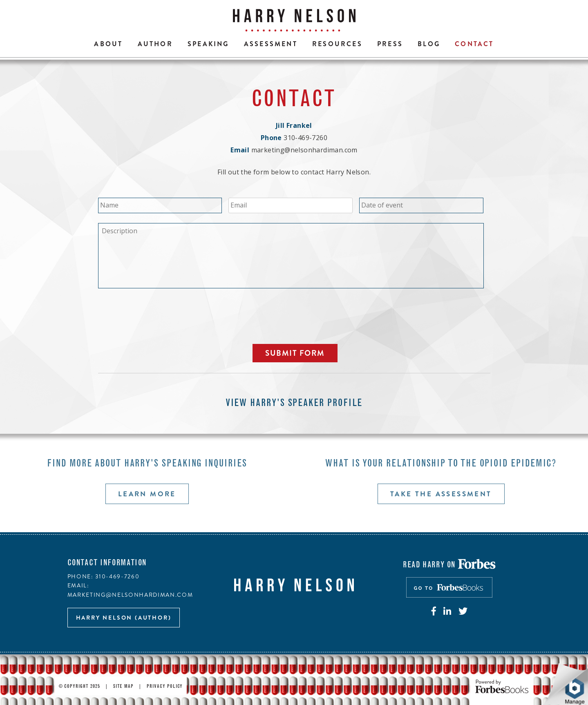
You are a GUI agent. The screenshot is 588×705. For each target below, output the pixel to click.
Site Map (124, 687)
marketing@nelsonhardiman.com (304, 150)
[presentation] (160, 315)
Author (155, 44)
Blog (429, 44)
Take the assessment (441, 494)
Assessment (271, 44)
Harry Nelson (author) (124, 618)
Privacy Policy (165, 687)
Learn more (147, 494)
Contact (474, 44)
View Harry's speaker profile (294, 404)
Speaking (208, 44)
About (108, 44)
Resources (337, 44)
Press (390, 44)
